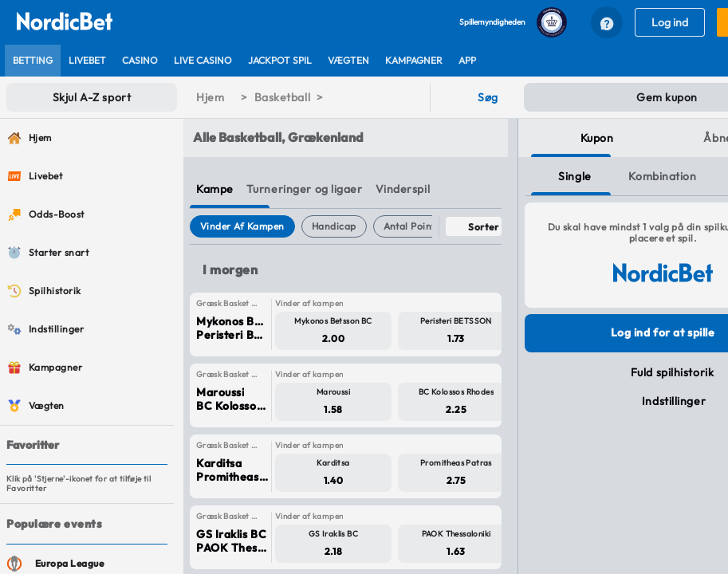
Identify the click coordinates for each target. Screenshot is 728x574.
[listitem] (33, 61)
